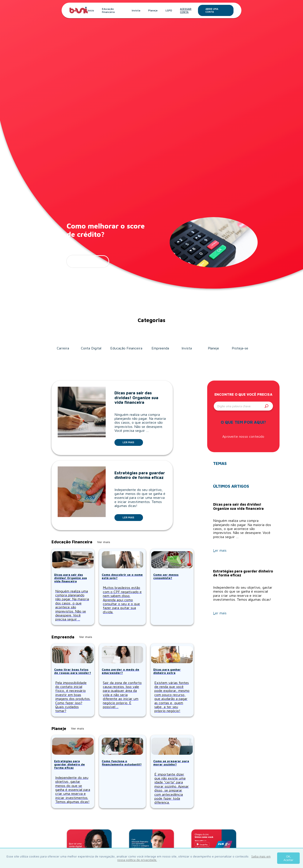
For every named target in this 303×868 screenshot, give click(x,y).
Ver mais (104, 542)
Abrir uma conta (219, 10)
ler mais (88, 261)
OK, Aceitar (288, 858)
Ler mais (133, 442)
